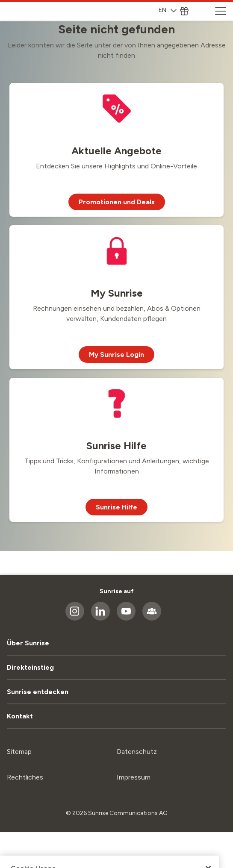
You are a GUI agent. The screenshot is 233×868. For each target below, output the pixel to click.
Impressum (134, 777)
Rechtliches (25, 777)
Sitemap (19, 752)
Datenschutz (137, 752)
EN (168, 10)
